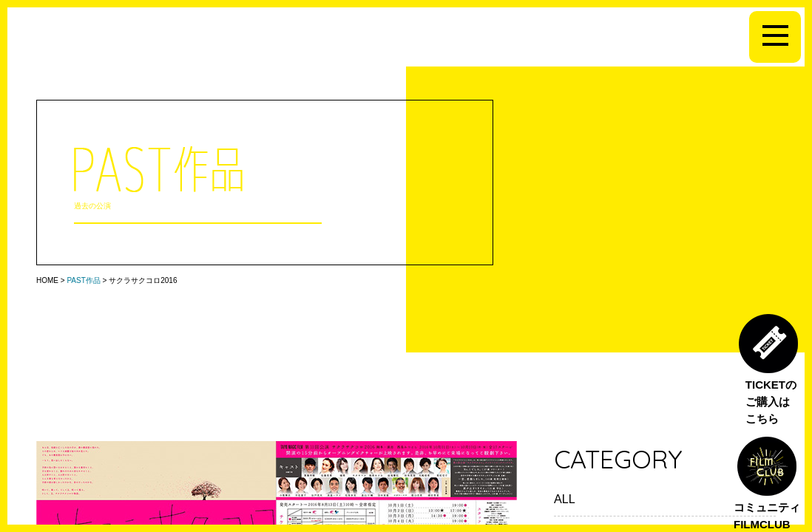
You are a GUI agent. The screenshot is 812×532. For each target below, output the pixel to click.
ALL (565, 499)
